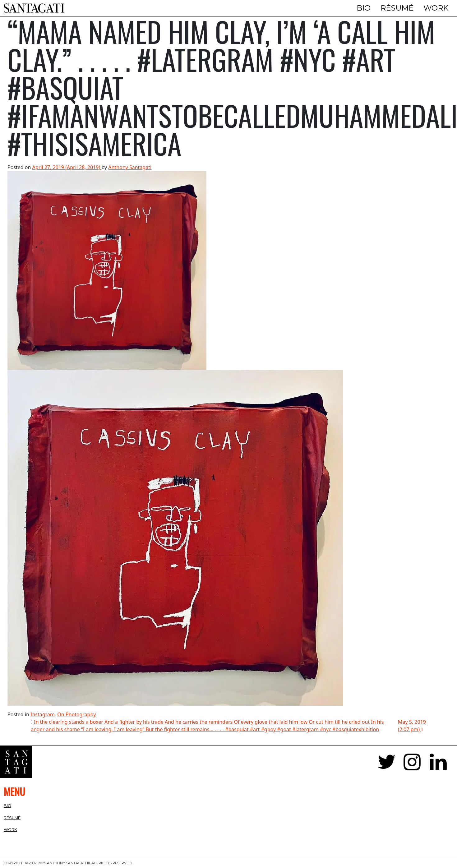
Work (436, 8)
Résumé (397, 8)
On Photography (76, 714)
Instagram (43, 714)
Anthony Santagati (130, 167)
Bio (364, 8)
